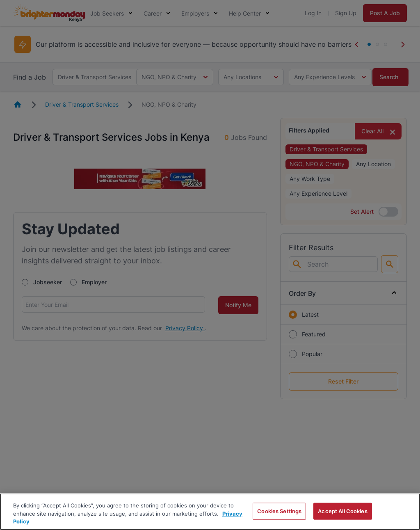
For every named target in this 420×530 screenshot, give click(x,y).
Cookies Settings (279, 511)
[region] (210, 512)
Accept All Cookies (342, 511)
